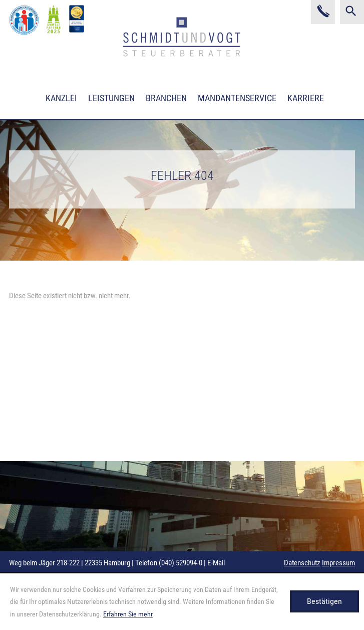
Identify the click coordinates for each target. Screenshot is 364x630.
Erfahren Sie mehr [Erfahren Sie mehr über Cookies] (128, 614)
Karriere (306, 98)
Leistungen (111, 98)
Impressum (338, 563)
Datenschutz (302, 563)
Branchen (166, 98)
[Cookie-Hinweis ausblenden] (324, 601)
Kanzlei (61, 98)
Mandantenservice (237, 98)
